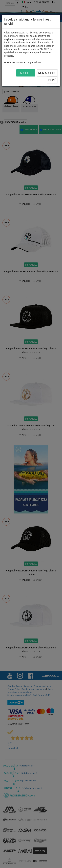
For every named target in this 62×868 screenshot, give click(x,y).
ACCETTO (26, 73)
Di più (52, 80)
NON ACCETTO (47, 73)
